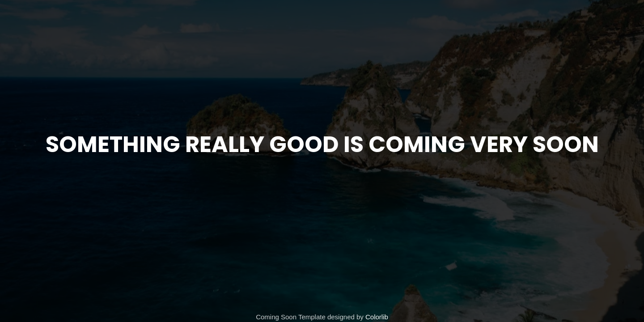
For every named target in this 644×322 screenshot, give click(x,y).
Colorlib (377, 317)
